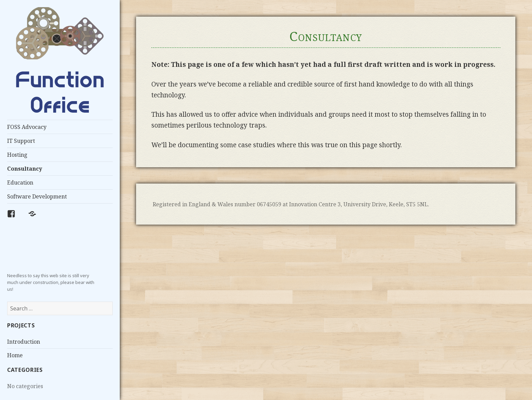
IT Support (21, 141)
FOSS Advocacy (27, 127)
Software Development (37, 196)
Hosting (17, 155)
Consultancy (25, 169)
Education (20, 183)
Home (15, 355)
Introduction (24, 342)
